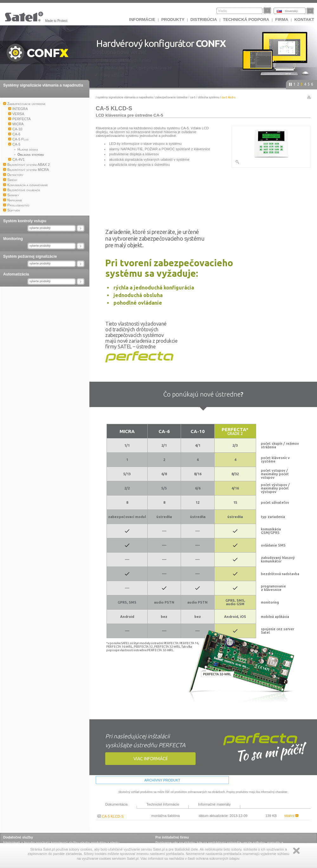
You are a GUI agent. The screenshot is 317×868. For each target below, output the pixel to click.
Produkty (173, 19)
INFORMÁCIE (142, 19)
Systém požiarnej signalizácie (30, 256)
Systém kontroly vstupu (25, 221)
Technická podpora (246, 19)
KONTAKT (304, 19)
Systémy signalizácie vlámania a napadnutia (43, 85)
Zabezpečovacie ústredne (171, 97)
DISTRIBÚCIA (204, 19)
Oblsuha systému (209, 97)
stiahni (291, 816)
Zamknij (296, 851)
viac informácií (150, 759)
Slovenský (291, 11)
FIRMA (282, 19)
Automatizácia (16, 274)
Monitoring (13, 239)
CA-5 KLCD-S (110, 816)
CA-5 (193, 97)
